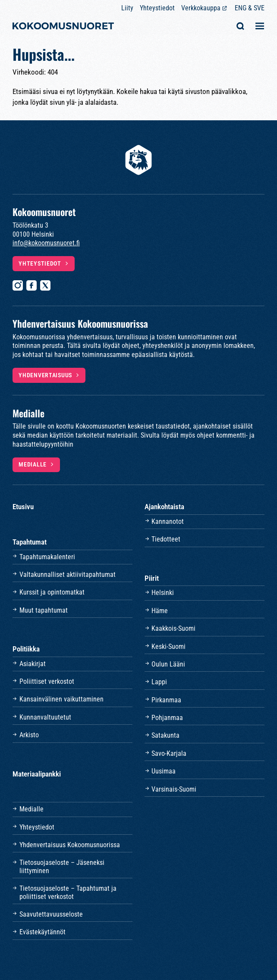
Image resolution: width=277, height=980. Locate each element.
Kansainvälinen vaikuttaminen (61, 699)
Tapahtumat (30, 542)
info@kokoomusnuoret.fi (46, 243)
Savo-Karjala (169, 753)
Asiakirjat (33, 664)
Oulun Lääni (168, 664)
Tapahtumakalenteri (47, 557)
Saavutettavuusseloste (51, 914)
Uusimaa (164, 771)
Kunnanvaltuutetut (45, 717)
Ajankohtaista (164, 507)
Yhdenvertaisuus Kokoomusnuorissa (70, 845)
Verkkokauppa (201, 8)
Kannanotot (168, 521)
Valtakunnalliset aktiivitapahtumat (68, 575)
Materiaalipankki (37, 774)
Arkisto (29, 735)
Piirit (152, 578)
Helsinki (163, 593)
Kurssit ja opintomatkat (52, 592)
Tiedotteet (166, 539)
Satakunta (165, 735)
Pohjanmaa (167, 718)
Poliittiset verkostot (47, 681)
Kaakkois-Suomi (173, 628)
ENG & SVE (250, 8)
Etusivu (23, 507)
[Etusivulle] (63, 27)
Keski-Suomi (168, 647)
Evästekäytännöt (42, 932)
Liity (127, 8)
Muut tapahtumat (44, 610)
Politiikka (26, 649)
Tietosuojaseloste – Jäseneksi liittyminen (62, 866)
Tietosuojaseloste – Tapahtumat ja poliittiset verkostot (68, 892)
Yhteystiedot (157, 8)
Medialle (33, 464)
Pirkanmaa (166, 700)
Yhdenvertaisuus (45, 375)
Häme (160, 611)
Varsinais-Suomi (174, 789)
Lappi (159, 682)
